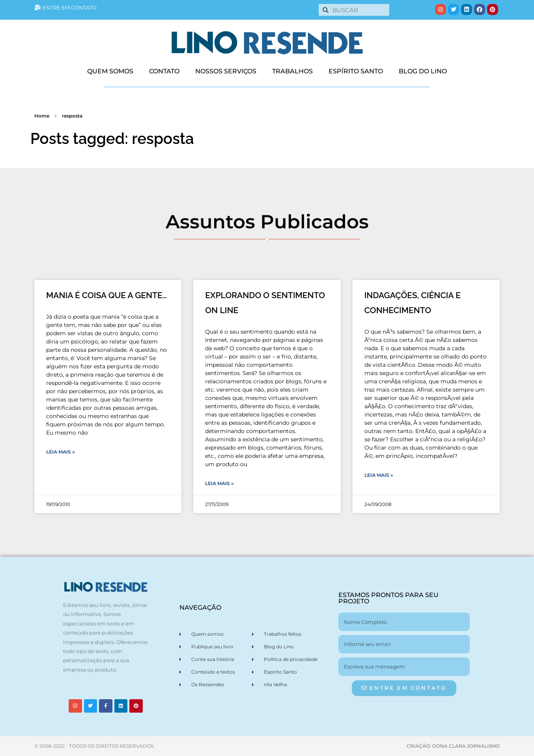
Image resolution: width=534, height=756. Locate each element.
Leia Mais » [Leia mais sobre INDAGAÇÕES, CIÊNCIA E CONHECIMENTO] (379, 475)
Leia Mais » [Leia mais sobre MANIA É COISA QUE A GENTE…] (61, 452)
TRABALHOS (292, 71)
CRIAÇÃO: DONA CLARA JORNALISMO (453, 746)
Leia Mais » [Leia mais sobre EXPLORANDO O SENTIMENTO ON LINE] (219, 483)
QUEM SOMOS (110, 71)
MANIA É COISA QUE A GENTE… (106, 295)
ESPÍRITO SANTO (356, 71)
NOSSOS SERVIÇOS (226, 71)
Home (42, 116)
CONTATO (164, 71)
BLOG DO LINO (423, 71)
